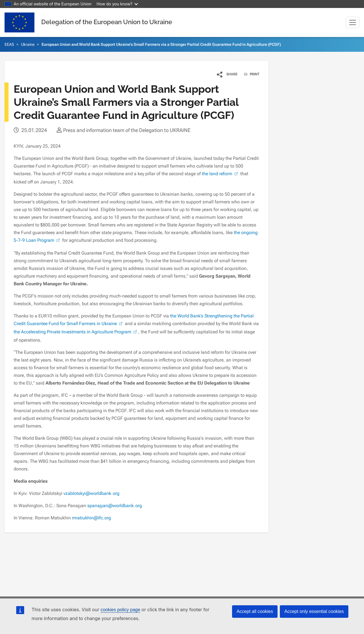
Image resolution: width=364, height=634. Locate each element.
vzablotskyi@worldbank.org (91, 493)
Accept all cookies (255, 611)
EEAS (9, 44)
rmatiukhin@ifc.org (91, 518)
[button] (227, 74)
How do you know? (117, 4)
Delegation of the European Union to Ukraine (107, 22)
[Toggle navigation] (353, 22)
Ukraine (28, 44)
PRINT (250, 74)
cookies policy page (120, 610)
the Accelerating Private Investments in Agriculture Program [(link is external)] (76, 332)
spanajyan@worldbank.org (115, 506)
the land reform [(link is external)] (221, 174)
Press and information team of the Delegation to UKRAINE (127, 130)
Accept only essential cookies (314, 611)
